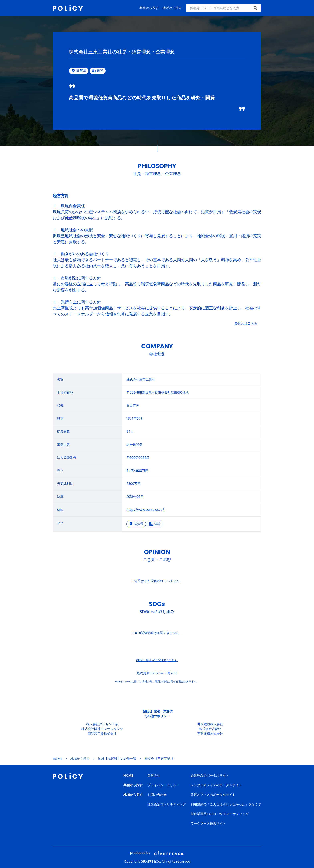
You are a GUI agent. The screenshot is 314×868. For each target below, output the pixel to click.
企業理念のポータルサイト (210, 775)
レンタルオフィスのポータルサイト (216, 785)
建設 (155, 524)
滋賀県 (136, 524)
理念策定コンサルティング (167, 804)
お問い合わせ (157, 795)
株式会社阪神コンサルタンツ (102, 729)
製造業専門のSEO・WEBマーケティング (220, 814)
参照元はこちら (246, 323)
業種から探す (149, 8)
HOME (58, 759)
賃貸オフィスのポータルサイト (213, 795)
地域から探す (172, 8)
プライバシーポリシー (163, 785)
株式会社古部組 (210, 729)
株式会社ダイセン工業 (102, 724)
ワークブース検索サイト (208, 824)
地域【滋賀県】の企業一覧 (117, 759)
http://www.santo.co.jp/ (145, 510)
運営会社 (154, 775)
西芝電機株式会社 (210, 734)
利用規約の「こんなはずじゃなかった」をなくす (226, 804)
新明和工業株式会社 (102, 734)
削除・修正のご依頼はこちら (157, 660)
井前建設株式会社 (210, 724)
